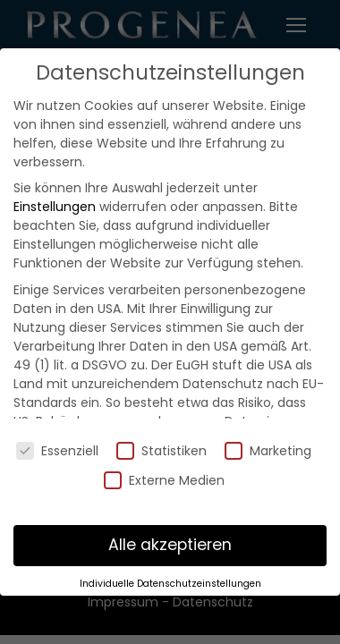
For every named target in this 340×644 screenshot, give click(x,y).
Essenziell (57, 451)
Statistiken (161, 451)
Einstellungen (55, 207)
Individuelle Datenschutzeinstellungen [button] (170, 584)
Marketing (268, 451)
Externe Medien (164, 480)
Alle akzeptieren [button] (170, 545)
